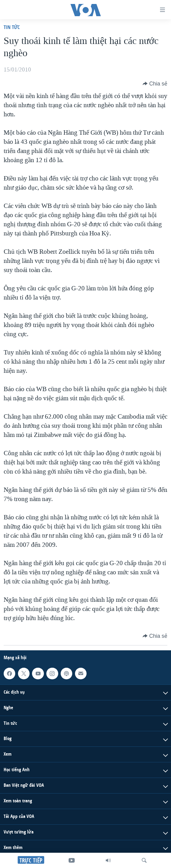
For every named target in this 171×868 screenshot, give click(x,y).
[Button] (155, 84)
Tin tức (12, 27)
